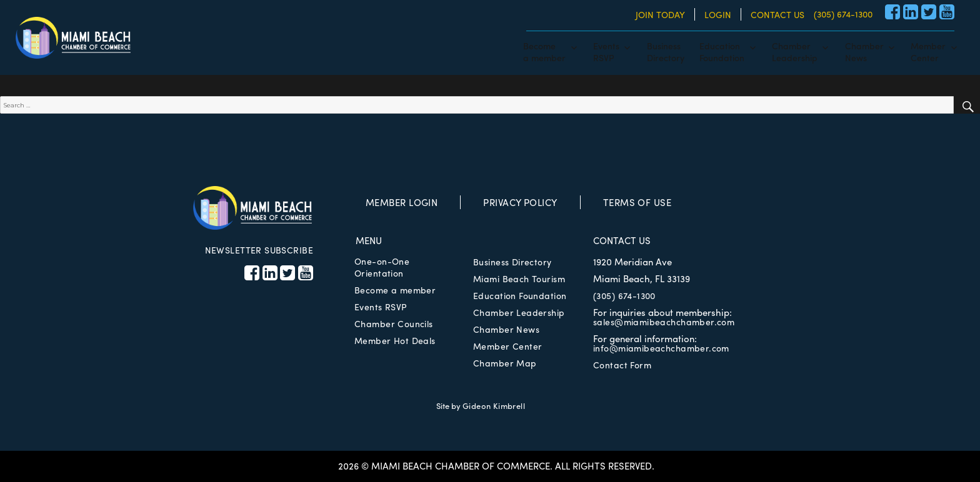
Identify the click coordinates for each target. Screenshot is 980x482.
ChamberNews (864, 51)
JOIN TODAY (660, 14)
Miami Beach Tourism (519, 278)
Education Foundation (520, 295)
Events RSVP (381, 307)
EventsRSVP (606, 51)
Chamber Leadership (519, 312)
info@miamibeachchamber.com (661, 348)
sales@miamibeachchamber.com (664, 322)
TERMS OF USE (637, 202)
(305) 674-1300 (843, 14)
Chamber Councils (394, 323)
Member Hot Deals (395, 340)
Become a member (395, 290)
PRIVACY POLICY (520, 202)
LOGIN (718, 14)
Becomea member (544, 51)
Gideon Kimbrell (494, 406)
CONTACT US (777, 14)
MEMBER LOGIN (402, 202)
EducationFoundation (722, 51)
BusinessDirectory (666, 51)
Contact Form (622, 365)
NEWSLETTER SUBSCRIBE (259, 250)
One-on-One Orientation (382, 267)
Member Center (507, 346)
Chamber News (506, 329)
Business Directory (512, 262)
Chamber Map (505, 363)
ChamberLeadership (795, 51)
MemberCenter (928, 51)
